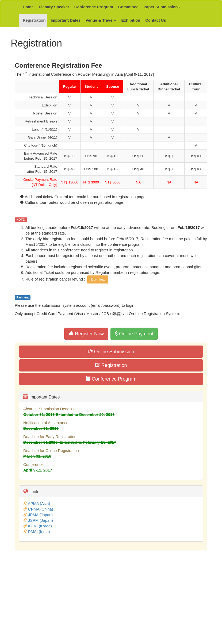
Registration (34, 20)
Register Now (86, 334)
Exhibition (131, 20)
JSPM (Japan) (41, 520)
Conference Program (94, 7)
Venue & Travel (101, 20)
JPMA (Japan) (40, 515)
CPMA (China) (41, 509)
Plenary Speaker (54, 7)
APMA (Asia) (39, 504)
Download (98, 279)
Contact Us (156, 20)
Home (28, 7)
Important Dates (66, 20)
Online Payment (134, 334)
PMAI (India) (39, 532)
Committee (128, 7)
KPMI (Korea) (40, 526)
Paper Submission (162, 7)
